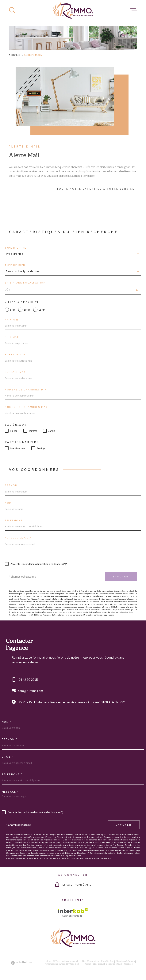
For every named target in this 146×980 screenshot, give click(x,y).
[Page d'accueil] (73, 10)
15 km (42, 310)
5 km (13, 310)
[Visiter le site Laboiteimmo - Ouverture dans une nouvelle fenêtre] (22, 963)
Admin (88, 964)
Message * (10, 792)
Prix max (12, 337)
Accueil (15, 55)
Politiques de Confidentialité (55, 615)
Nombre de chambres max (26, 407)
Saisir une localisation (25, 283)
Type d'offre (16, 248)
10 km (27, 310)
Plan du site (107, 961)
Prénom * (10, 739)
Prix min (12, 320)
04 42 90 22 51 (29, 680)
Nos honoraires (91, 961)
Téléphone (14, 520)
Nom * (7, 722)
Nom (8, 503)
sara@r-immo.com (31, 691)
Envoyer (121, 576)
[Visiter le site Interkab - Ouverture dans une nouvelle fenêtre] (73, 912)
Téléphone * (12, 774)
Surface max (15, 372)
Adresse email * (18, 538)
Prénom (11, 485)
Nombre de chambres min (26, 389)
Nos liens (98, 964)
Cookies (128, 964)
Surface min (15, 354)
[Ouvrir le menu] (134, 10)
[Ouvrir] (12, 10)
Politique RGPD (114, 964)
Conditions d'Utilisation (83, 615)
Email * (8, 757)
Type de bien (15, 265)
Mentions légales (125, 961)
